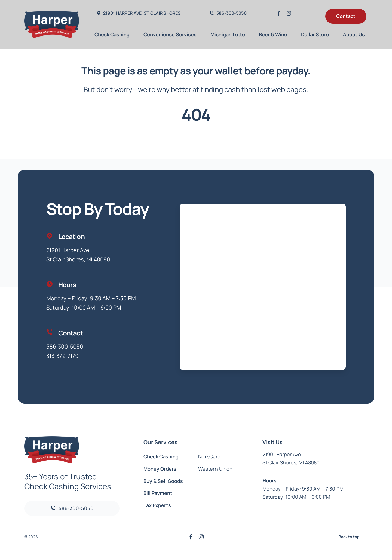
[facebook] (279, 13)
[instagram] (289, 13)
